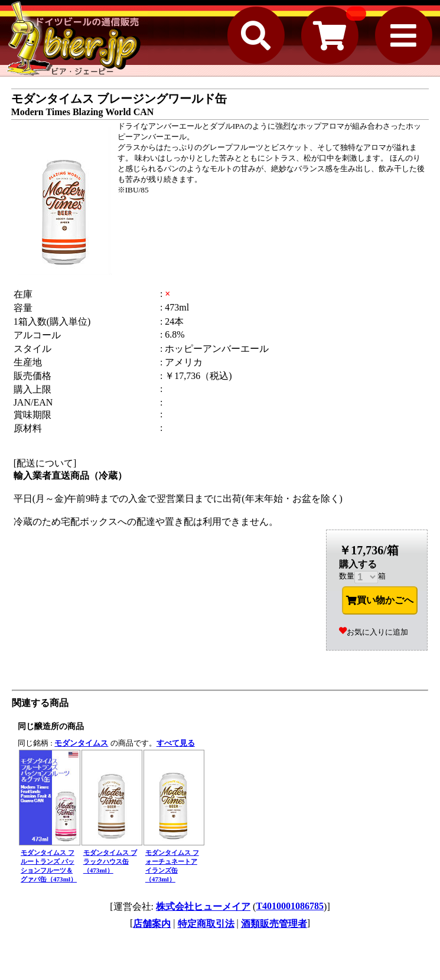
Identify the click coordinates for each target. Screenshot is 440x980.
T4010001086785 (290, 906)
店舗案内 (152, 924)
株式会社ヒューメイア (203, 906)
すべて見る (176, 743)
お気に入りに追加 (374, 632)
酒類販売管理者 (274, 924)
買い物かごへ (380, 600)
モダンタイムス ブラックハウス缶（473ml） (110, 861)
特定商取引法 (206, 924)
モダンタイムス (81, 743)
